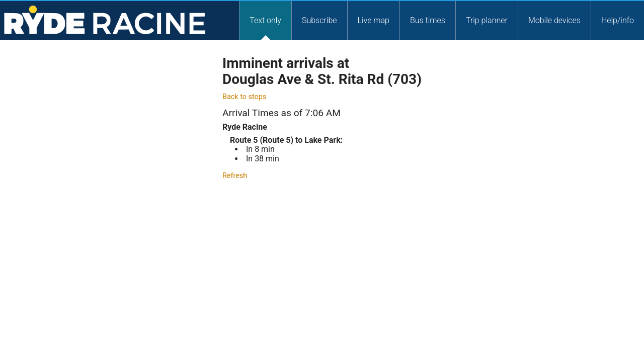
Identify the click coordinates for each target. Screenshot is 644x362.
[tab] (265, 20)
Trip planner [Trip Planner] (487, 20)
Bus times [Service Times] (428, 20)
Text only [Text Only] (265, 20)
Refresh (235, 176)
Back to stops (244, 97)
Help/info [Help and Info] (618, 20)
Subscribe (319, 20)
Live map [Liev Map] (374, 20)
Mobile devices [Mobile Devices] (554, 20)
